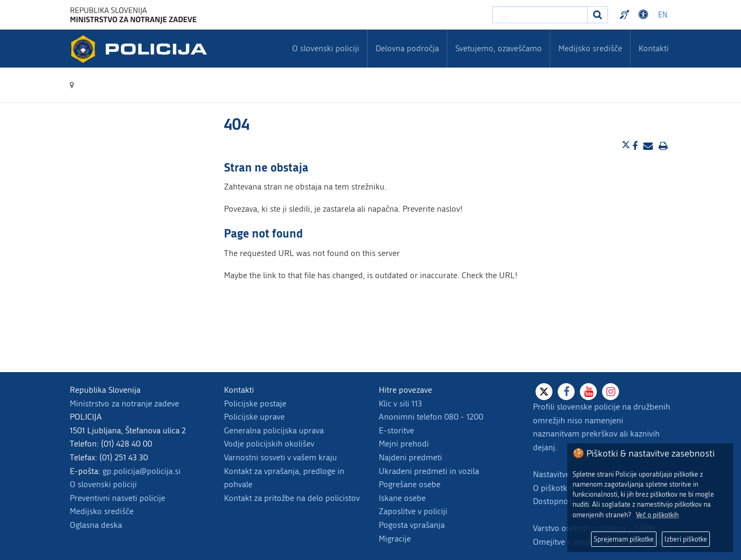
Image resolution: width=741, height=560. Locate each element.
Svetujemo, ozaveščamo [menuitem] (499, 48)
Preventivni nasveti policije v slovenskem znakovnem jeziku (626, 15)
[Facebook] (566, 392)
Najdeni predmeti (410, 457)
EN (663, 15)
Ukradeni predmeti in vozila (429, 471)
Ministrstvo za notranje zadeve (124, 404)
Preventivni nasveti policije (118, 498)
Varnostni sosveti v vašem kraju (280, 457)
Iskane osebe (402, 498)
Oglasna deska (96, 525)
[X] (544, 392)
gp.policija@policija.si (142, 471)
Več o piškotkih (657, 515)
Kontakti (654, 48)
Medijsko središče (102, 511)
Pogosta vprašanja (412, 525)
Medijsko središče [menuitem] (590, 48)
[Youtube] (588, 392)
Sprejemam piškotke (624, 539)
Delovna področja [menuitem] (407, 48)
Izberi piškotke (686, 539)
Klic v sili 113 (400, 404)
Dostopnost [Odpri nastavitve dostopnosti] (645, 15)
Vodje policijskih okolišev (269, 444)
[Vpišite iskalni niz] (540, 15)
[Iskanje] (598, 15)
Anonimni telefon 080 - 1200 (431, 417)
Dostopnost (554, 501)
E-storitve (396, 430)
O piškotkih (554, 488)
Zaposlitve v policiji (413, 511)
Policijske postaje (255, 404)
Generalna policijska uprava (274, 430)
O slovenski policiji (103, 484)
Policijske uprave (254, 417)
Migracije (395, 539)
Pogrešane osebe (410, 484)
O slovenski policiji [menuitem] (326, 48)
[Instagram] (611, 392)
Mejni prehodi (404, 444)
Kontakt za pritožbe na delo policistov (292, 498)
